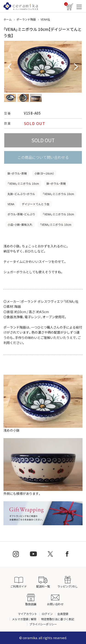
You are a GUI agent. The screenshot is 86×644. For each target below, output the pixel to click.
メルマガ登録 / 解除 (24, 619)
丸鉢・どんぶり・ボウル (21, 194)
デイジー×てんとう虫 (36, 204)
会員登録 (63, 614)
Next (76, 67)
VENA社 (45, 19)
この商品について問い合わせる (43, 157)
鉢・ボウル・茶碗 (17, 173)
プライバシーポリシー (43, 624)
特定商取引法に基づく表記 (58, 619)
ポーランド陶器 (26, 19)
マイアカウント (28, 614)
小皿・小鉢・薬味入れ (20, 224)
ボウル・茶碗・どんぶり (21, 214)
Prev (10, 67)
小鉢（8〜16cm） (44, 173)
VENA (11, 204)
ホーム (8, 19)
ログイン (47, 614)
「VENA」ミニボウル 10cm (23, 183)
